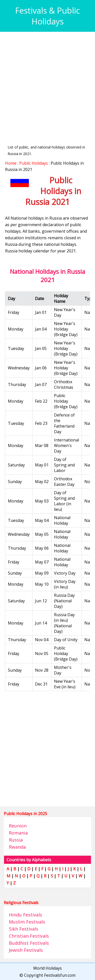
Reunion (18, 826)
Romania (18, 833)
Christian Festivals (29, 936)
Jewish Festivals (26, 950)
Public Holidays (34, 163)
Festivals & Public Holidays (48, 16)
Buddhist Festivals (29, 943)
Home (11, 163)
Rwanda (17, 847)
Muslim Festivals (27, 922)
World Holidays (48, 968)
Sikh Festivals (24, 929)
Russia (16, 840)
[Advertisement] (48, 84)
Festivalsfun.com (60, 975)
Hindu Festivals (25, 915)
